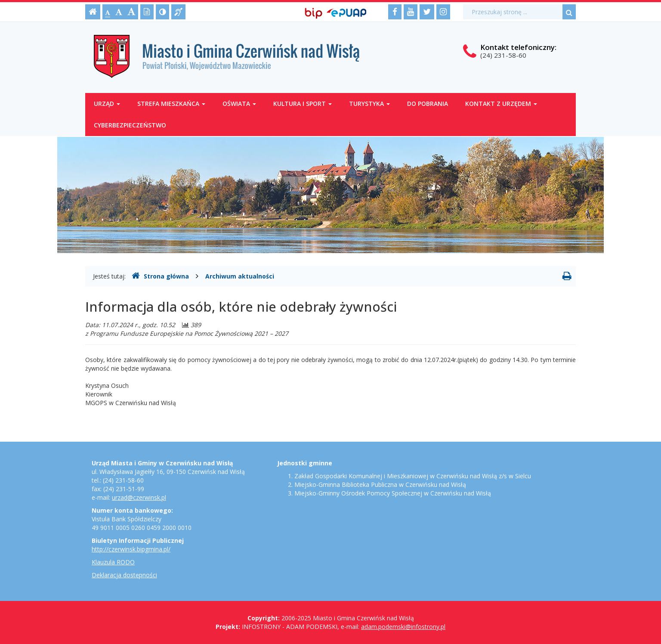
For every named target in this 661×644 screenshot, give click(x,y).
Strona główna (160, 276)
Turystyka (369, 104)
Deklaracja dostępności (124, 575)
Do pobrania (428, 104)
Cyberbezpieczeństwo (130, 125)
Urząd (107, 104)
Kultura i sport (303, 104)
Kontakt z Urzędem (501, 104)
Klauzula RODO (113, 562)
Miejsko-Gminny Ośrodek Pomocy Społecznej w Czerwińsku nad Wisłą (393, 493)
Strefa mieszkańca (171, 104)
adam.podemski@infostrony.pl (403, 627)
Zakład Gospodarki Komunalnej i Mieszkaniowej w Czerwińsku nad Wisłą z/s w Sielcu (413, 476)
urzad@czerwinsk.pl (139, 497)
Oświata (239, 104)
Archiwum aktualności (240, 276)
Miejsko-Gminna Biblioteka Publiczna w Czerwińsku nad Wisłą (380, 485)
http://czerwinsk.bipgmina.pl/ (131, 549)
